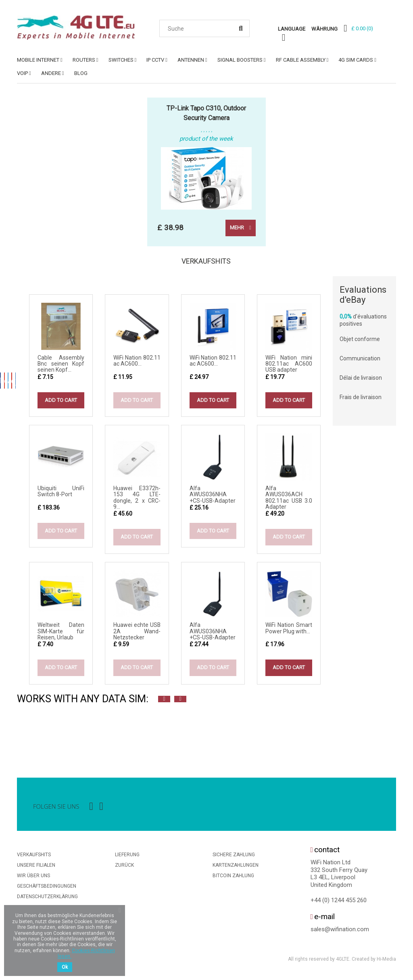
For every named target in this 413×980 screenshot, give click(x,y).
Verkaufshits (206, 263)
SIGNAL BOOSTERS (240, 60)
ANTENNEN (191, 60)
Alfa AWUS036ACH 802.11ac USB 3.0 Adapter (289, 500)
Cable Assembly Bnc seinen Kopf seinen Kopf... (61, 366)
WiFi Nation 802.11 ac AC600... (137, 363)
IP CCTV (155, 60)
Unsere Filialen (36, 868)
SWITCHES (121, 60)
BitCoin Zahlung (233, 878)
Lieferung (127, 857)
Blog (81, 73)
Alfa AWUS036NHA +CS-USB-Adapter (213, 497)
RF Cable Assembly (301, 60)
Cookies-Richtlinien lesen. (86, 953)
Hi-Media (386, 961)
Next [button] (180, 701)
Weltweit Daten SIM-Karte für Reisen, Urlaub (61, 634)
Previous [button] (164, 701)
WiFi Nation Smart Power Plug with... (289, 630)
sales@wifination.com (340, 932)
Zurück (124, 868)
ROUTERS (84, 60)
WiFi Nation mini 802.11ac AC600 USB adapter (289, 366)
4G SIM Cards (356, 60)
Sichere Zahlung (234, 857)
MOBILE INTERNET (38, 60)
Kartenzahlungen (236, 868)
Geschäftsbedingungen (47, 888)
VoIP (22, 73)
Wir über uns (33, 878)
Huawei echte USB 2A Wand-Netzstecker (137, 634)
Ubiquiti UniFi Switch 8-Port (61, 494)
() (362, 28)
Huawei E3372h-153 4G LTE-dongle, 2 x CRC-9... (137, 500)
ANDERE (51, 73)
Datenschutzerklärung (47, 899)
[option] (25, 736)
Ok (65, 967)
